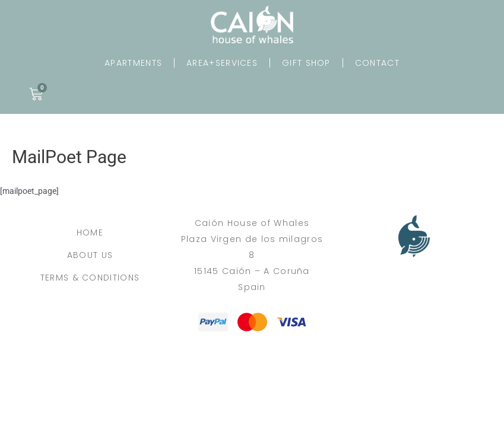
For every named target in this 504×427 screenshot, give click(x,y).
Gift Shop (306, 63)
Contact (377, 63)
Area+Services (222, 63)
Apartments (133, 63)
